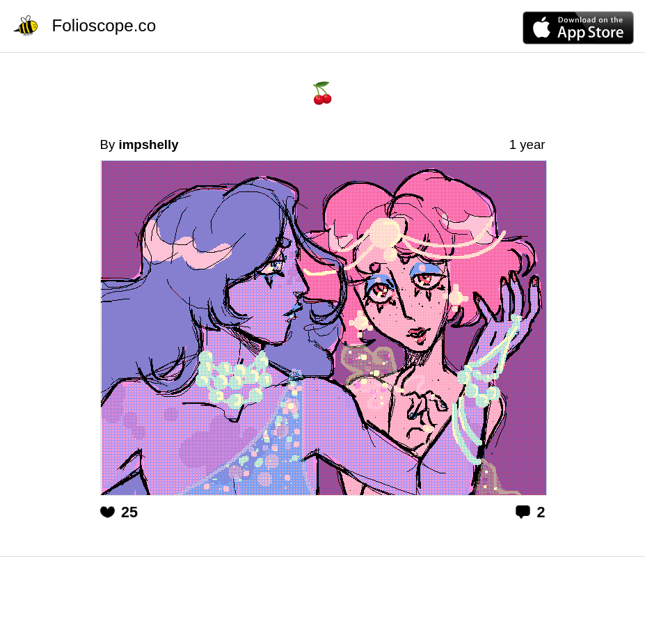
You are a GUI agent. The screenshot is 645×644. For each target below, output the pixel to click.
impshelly (148, 144)
